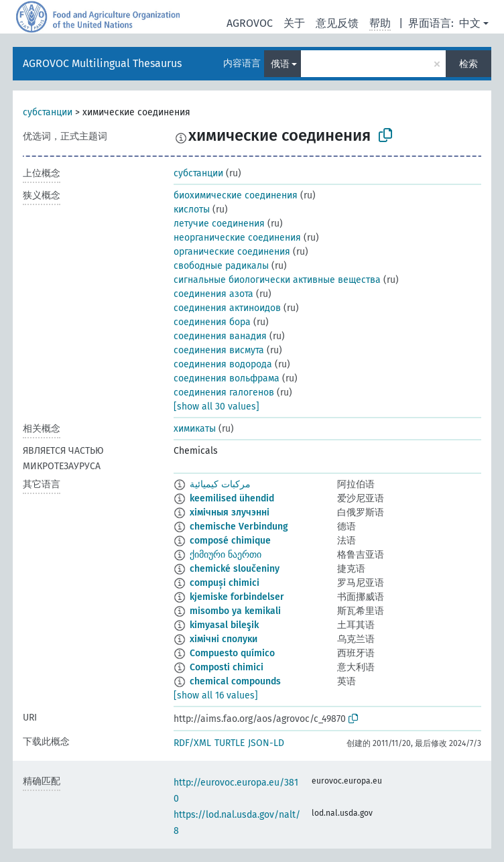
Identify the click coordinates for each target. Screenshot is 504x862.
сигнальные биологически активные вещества (277, 280)
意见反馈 (337, 23)
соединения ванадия (220, 336)
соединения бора (212, 322)
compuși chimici (225, 583)
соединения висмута (219, 350)
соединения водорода (223, 364)
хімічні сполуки (224, 639)
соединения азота (213, 294)
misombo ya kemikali (235, 611)
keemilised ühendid (232, 498)
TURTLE (230, 743)
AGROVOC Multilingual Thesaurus (102, 63)
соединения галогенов (224, 392)
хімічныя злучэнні (230, 512)
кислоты (192, 209)
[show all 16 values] (216, 695)
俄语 (280, 64)
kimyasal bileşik (224, 625)
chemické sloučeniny (235, 569)
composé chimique (230, 541)
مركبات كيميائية (220, 484)
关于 (294, 23)
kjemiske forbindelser (237, 597)
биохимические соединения (236, 195)
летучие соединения (219, 224)
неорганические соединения (237, 238)
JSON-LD (266, 743)
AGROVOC (250, 23)
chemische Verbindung (239, 527)
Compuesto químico (232, 653)
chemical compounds (235, 681)
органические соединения (232, 252)
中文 (470, 23)
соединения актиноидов (227, 308)
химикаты (195, 429)
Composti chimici (227, 667)
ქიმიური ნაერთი (226, 555)
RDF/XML (192, 743)
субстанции (48, 112)
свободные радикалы (221, 266)
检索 (468, 64)
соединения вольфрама (227, 378)
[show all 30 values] (216, 407)
